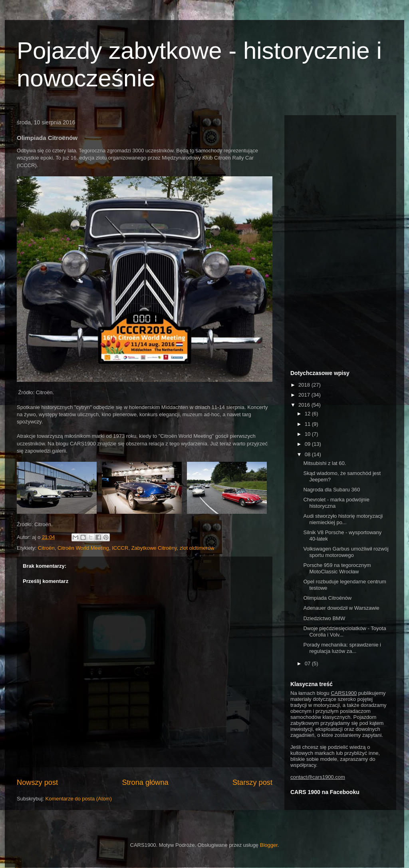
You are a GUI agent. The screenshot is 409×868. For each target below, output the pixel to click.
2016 (305, 405)
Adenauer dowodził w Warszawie (341, 608)
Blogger (269, 845)
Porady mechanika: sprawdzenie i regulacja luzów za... (342, 648)
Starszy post (252, 782)
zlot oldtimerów (197, 548)
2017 (305, 395)
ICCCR (120, 548)
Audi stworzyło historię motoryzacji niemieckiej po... (343, 519)
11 (308, 424)
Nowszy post (37, 782)
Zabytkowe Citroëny (154, 548)
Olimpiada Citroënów (327, 598)
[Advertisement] (340, 241)
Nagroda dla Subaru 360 (332, 490)
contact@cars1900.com (318, 777)
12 (308, 414)
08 (308, 454)
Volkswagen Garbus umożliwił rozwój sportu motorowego (346, 552)
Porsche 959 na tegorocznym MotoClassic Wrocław (337, 568)
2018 (305, 385)
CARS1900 (344, 693)
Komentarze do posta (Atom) (79, 799)
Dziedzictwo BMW (324, 618)
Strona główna (145, 782)
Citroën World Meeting (83, 548)
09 (308, 444)
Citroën (46, 548)
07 (308, 663)
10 (308, 434)
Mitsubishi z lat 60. (325, 463)
